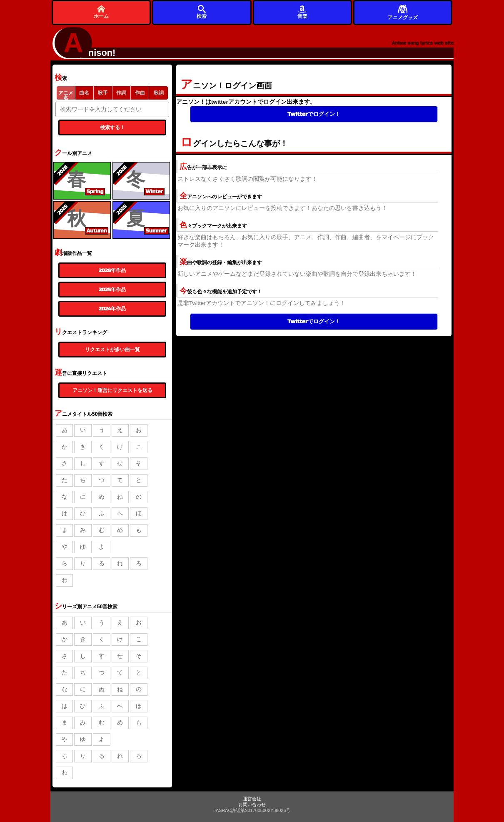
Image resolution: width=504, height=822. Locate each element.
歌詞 (159, 93)
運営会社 (252, 799)
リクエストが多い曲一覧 (112, 350)
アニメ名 (66, 95)
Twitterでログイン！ (314, 114)
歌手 (103, 93)
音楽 (302, 12)
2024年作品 (112, 309)
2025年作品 (112, 290)
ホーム (101, 12)
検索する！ (112, 127)
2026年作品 (112, 270)
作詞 (121, 93)
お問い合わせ (252, 805)
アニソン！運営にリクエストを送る (112, 390)
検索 (202, 12)
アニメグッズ (403, 12)
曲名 (84, 93)
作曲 (140, 93)
